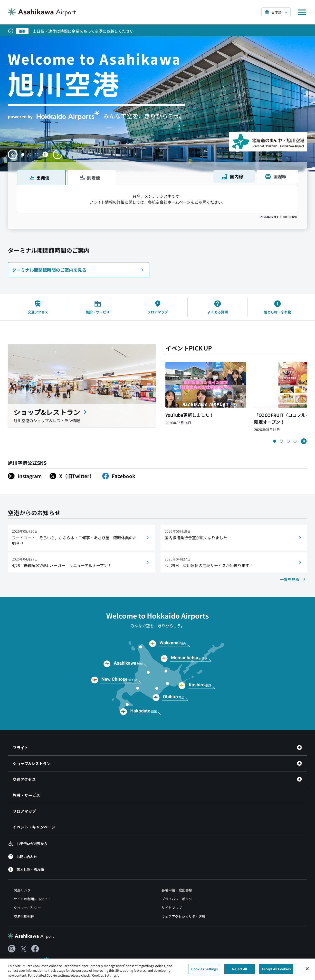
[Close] (307, 971)
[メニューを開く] (302, 12)
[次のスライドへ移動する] (57, 154)
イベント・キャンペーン (34, 827)
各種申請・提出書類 (177, 890)
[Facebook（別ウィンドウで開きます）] (119, 476)
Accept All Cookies (276, 972)
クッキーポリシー (27, 908)
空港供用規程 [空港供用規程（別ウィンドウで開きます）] (24, 916)
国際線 (276, 177)
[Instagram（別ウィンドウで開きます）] (25, 476)
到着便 (90, 178)
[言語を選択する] (276, 12)
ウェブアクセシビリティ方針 (183, 916)
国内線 (232, 177)
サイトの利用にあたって (32, 899)
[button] (23, 154)
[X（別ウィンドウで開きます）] (23, 949)
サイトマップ (172, 908)
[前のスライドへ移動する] (13, 154)
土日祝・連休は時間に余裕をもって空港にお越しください (83, 31)
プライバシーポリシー (179, 899)
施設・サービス (26, 795)
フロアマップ (24, 811)
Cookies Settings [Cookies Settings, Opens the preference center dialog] (204, 972)
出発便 (39, 178)
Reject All (240, 972)
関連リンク (22, 890)
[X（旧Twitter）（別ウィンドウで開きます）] (72, 476)
